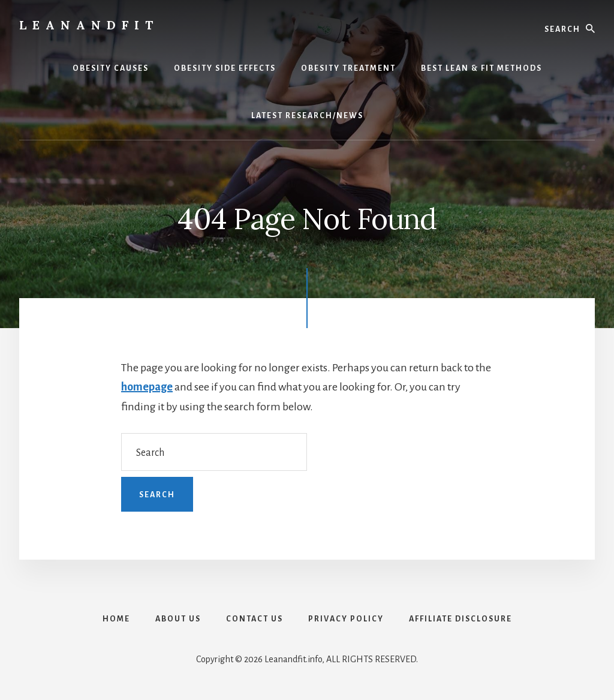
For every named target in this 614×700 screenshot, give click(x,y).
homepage (147, 387)
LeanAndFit (89, 25)
